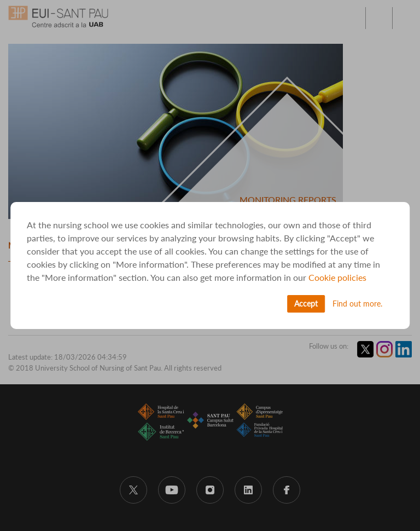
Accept (306, 304)
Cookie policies (337, 277)
